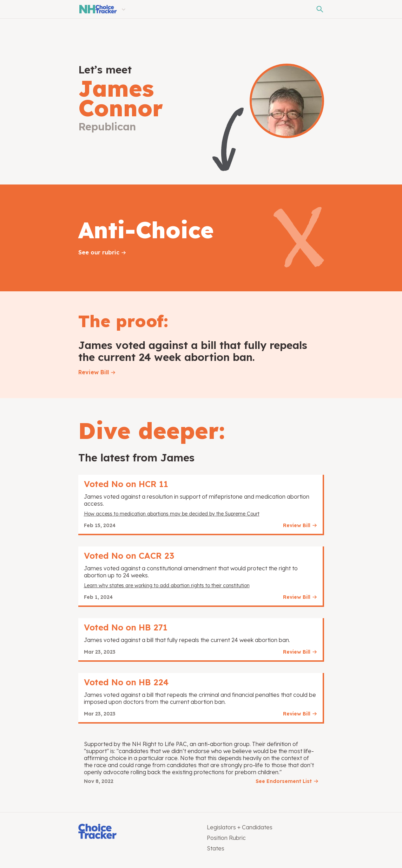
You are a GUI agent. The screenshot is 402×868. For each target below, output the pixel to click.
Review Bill (94, 372)
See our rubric (99, 252)
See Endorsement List (284, 781)
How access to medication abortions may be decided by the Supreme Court (172, 514)
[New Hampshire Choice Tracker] (98, 9)
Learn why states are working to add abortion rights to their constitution (167, 585)
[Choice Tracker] (137, 832)
